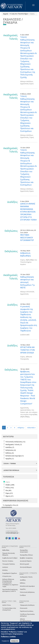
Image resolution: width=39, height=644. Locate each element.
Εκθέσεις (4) (10, 453)
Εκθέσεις (23, 583)
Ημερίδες (23, 589)
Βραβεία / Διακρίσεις (26, 558)
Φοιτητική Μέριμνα (26, 567)
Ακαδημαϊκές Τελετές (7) (14, 444)
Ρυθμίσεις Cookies (8, 636)
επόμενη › (21, 428)
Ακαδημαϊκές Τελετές (26, 577)
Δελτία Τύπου (7, 605)
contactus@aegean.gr (12, 533)
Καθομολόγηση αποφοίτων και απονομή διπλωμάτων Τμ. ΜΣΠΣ (28, 282)
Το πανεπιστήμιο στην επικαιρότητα (9, 609)
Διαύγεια (5, 567)
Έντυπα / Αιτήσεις (8, 561)
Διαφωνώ (15, 641)
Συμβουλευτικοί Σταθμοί (10, 558)
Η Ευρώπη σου (7, 576)
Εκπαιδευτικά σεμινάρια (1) (15, 456)
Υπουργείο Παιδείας (9, 564)
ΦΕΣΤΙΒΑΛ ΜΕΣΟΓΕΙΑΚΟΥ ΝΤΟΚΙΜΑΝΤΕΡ (27, 237)
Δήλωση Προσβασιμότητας (26, 620)
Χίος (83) (8, 490)
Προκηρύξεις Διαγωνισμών (24, 551)
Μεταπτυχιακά (24, 564)
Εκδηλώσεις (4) (11, 450)
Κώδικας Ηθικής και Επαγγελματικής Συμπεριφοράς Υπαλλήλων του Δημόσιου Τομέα (10, 583)
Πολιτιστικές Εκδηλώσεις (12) (15, 442)
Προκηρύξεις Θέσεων (26, 555)
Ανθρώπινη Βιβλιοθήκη (25, 254)
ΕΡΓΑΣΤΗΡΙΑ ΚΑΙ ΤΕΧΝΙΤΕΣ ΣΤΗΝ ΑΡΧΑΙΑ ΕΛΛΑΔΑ (28, 350)
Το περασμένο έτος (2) (10, 505)
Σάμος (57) (9, 493)
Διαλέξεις (23, 580)
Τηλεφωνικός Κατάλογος (27, 605)
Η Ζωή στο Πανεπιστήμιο (19, 14)
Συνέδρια (23, 595)
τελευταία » (31, 428)
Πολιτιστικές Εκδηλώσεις (27, 592)
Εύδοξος (5, 570)
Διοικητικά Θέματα (26, 561)
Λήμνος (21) (9, 496)
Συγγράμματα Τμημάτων (10, 573)
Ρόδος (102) (10, 488)
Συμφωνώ (5, 641)
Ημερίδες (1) (10, 459)
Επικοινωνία (24, 608)
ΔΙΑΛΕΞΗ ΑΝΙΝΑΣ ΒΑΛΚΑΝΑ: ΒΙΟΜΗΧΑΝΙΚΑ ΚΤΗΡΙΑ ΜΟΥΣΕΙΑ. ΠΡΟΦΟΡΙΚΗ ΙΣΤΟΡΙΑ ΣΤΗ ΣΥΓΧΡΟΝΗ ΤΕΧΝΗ (28, 212)
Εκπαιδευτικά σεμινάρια (27, 586)
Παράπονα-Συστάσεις (27, 611)
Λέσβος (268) (10, 485)
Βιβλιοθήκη (6, 550)
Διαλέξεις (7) (10, 447)
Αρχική (6, 14)
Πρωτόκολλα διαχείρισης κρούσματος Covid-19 (10, 590)
